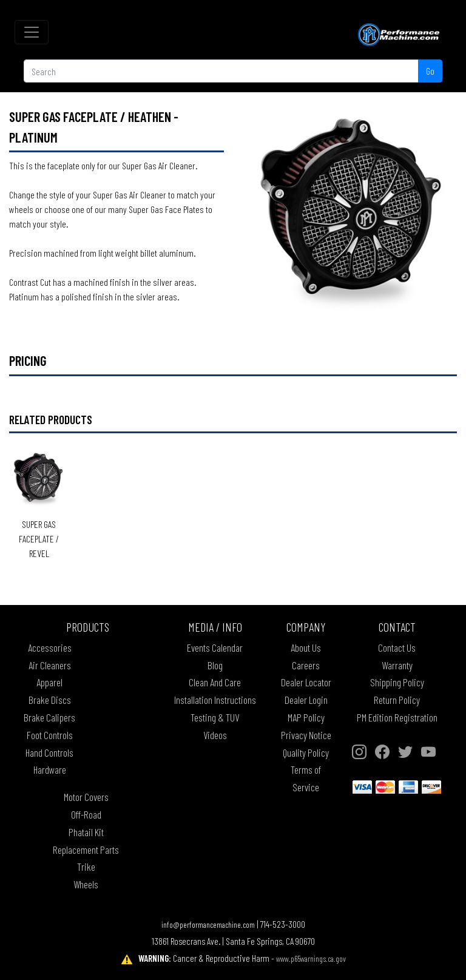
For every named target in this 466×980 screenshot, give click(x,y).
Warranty (397, 665)
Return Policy (397, 700)
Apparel (49, 682)
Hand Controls (49, 752)
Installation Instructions (215, 700)
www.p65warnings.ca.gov (311, 958)
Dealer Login (306, 700)
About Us (306, 647)
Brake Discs (50, 700)
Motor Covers (86, 797)
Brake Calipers (49, 717)
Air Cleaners (50, 665)
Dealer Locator (306, 682)
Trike (86, 867)
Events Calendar (215, 647)
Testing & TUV (215, 717)
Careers (306, 665)
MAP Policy (306, 717)
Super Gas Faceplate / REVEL (39, 539)
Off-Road (86, 814)
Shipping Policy (397, 682)
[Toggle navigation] (32, 32)
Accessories (50, 647)
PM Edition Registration (397, 717)
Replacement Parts (86, 850)
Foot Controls (50, 735)
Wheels (86, 884)
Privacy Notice (306, 735)
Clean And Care (215, 682)
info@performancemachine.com (208, 924)
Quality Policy (306, 752)
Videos (215, 735)
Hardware (50, 769)
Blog (215, 665)
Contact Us (397, 647)
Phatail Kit (86, 832)
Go (430, 71)
